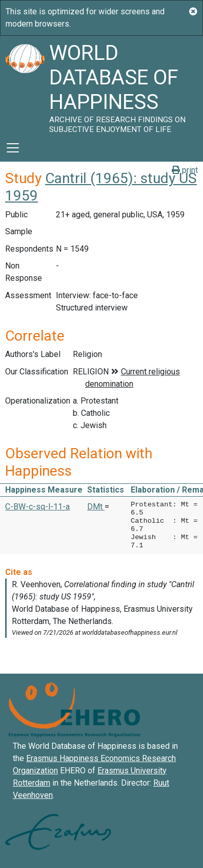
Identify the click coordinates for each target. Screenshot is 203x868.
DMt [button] (96, 507)
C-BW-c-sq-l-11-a (37, 507)
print (185, 170)
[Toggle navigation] (13, 148)
